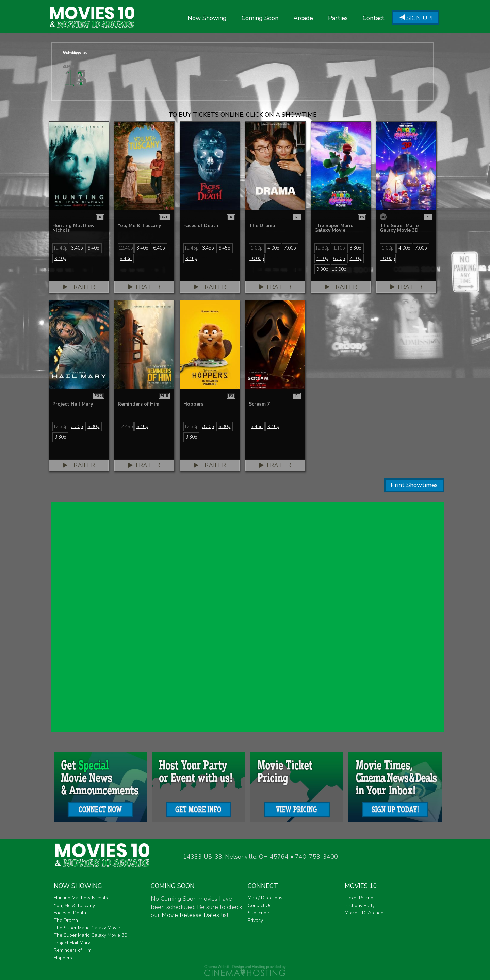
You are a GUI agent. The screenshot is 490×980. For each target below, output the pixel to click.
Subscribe (258, 913)
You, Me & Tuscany (74, 905)
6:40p (93, 248)
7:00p (290, 248)
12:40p (60, 248)
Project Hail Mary (72, 943)
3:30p (355, 248)
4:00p (273, 248)
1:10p (339, 248)
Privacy (255, 920)
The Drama (66, 920)
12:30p (322, 248)
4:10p (322, 259)
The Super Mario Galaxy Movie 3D (91, 935)
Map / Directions (265, 898)
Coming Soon (260, 18)
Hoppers (63, 958)
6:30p (339, 259)
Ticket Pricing (359, 898)
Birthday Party (360, 905)
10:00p (257, 259)
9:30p (322, 269)
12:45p (191, 248)
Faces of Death (70, 913)
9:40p (60, 259)
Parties (338, 18)
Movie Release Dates (190, 915)
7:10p (355, 259)
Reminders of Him (73, 950)
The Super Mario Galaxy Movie (87, 928)
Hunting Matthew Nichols (81, 898)
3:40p (77, 248)
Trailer (79, 287)
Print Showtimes (414, 485)
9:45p (191, 259)
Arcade (303, 18)
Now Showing (207, 18)
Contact (374, 18)
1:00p (257, 248)
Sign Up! (415, 18)
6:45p (224, 248)
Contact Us (260, 905)
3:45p (208, 248)
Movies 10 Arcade (364, 913)
